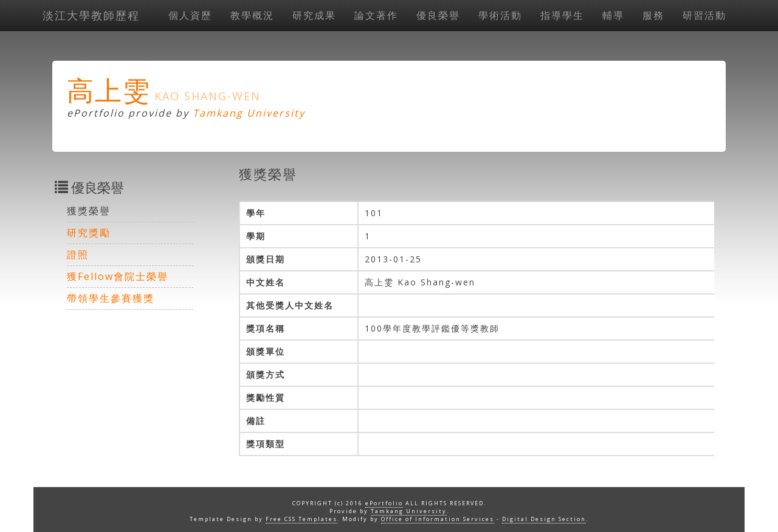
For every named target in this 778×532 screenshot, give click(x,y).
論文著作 (376, 15)
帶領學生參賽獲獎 (111, 298)
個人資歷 (190, 15)
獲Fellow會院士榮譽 (118, 276)
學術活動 (500, 15)
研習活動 (704, 15)
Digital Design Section (544, 519)
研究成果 (314, 15)
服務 (653, 15)
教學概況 (252, 15)
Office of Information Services (438, 519)
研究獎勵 (89, 233)
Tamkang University (249, 113)
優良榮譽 (438, 15)
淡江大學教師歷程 (91, 15)
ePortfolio (384, 503)
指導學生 (562, 15)
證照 (78, 254)
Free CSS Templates (301, 519)
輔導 (613, 15)
